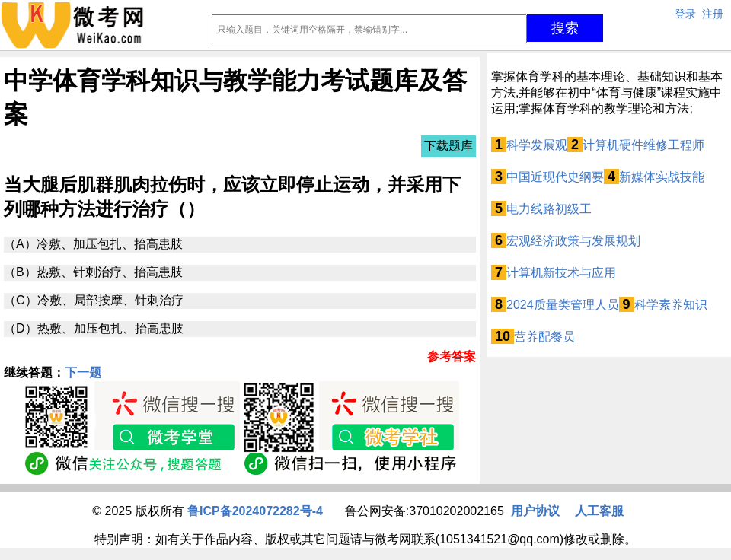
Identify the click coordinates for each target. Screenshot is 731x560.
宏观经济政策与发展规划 (573, 241)
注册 (713, 14)
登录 (685, 14)
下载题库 (448, 146)
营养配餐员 (544, 337)
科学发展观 (537, 145)
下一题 (83, 372)
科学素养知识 (671, 305)
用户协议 (535, 511)
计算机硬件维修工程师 (643, 145)
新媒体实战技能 (662, 177)
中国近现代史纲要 (555, 177)
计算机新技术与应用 (561, 273)
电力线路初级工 (549, 209)
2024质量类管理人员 (563, 305)
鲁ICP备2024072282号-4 (255, 511)
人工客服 (599, 511)
